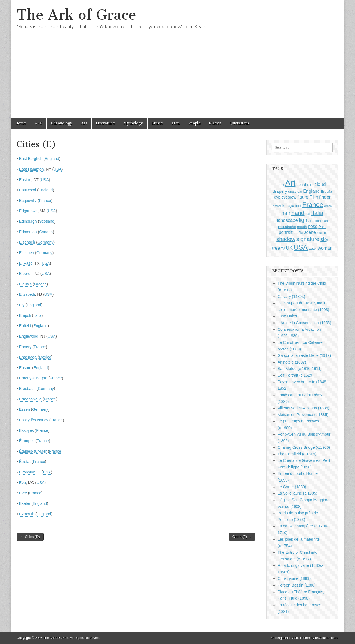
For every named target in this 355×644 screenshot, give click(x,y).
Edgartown (28, 211)
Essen (25, 409)
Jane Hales (287, 316)
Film (176, 123)
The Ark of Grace (76, 15)
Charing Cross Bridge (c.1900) (304, 447)
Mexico (45, 357)
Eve (22, 483)
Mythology (133, 123)
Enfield (25, 326)
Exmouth (27, 514)
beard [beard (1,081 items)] (301, 185)
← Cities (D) (30, 537)
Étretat (25, 462)
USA (58, 169)
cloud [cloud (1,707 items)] (320, 184)
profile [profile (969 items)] (298, 233)
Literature (105, 123)
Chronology (62, 123)
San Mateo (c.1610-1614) (300, 369)
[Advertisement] (177, 76)
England (52, 159)
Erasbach (27, 389)
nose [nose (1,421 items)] (313, 226)
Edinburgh (28, 221)
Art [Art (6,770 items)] (290, 183)
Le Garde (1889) (292, 487)
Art (84, 123)
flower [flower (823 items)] (277, 206)
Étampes (27, 441)
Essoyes (26, 430)
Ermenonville (30, 399)
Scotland (47, 221)
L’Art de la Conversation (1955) (304, 323)
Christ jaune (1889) (294, 578)
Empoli (25, 315)
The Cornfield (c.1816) (297, 454)
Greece (40, 284)
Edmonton (28, 232)
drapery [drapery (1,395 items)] (280, 191)
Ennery (25, 347)
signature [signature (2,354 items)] (308, 239)
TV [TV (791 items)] (283, 249)
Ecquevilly (28, 201)
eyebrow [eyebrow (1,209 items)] (289, 197)
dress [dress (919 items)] (292, 192)
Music (157, 123)
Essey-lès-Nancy (34, 420)
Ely (22, 305)
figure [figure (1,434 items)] (303, 197)
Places (215, 123)
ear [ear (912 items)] (300, 192)
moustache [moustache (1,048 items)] (287, 227)
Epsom (25, 368)
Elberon (26, 274)
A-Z (38, 123)
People (194, 123)
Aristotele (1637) (292, 362)
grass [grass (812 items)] (328, 206)
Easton (25, 180)
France (45, 201)
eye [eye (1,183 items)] (277, 197)
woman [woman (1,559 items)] (325, 248)
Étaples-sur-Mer (33, 451)
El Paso (26, 263)
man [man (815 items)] (325, 221)
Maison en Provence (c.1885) (303, 415)
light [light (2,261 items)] (304, 220)
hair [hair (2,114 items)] (286, 213)
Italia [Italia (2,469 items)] (317, 213)
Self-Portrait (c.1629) (296, 375)
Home (21, 123)
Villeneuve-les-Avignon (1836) (303, 408)
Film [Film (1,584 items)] (314, 197)
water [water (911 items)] (313, 249)
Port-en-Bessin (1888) (297, 585)
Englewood (29, 336)
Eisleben (27, 253)
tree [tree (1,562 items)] (276, 248)
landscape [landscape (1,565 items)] (287, 220)
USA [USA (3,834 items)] (301, 247)
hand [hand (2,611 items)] (298, 213)
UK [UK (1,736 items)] (289, 248)
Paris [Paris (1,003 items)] (322, 227)
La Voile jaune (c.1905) (297, 493)
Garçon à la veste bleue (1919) (304, 355)
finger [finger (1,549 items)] (325, 197)
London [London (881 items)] (315, 221)
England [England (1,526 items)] (311, 191)
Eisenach (27, 242)
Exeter (25, 503)
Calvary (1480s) (291, 297)
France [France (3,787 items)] (313, 205)
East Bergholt (31, 159)
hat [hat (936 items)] (308, 214)
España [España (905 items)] (326, 192)
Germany (45, 242)
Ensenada (28, 357)
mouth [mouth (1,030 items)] (302, 227)
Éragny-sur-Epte (33, 378)
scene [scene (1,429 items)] (310, 232)
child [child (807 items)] (310, 185)
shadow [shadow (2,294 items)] (286, 239)
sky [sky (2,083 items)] (324, 239)
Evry (23, 493)
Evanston (27, 472)
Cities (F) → (242, 537)
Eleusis (25, 284)
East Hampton (31, 169)
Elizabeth (27, 294)
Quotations (240, 123)
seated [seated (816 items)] (322, 233)
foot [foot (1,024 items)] (298, 206)
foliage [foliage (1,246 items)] (288, 206)
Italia (37, 315)
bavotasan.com (326, 638)
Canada (46, 232)
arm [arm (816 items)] (281, 185)
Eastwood (28, 190)
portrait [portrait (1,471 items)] (286, 232)
